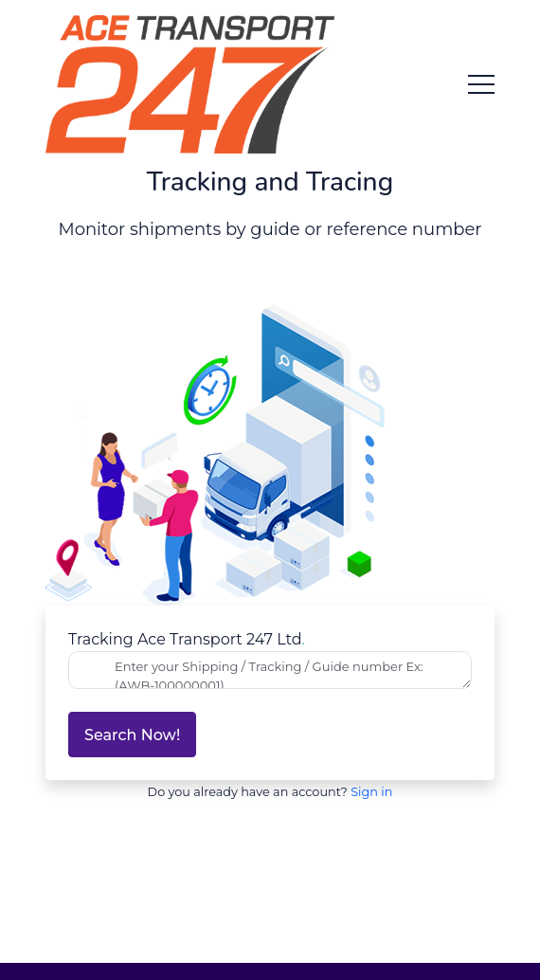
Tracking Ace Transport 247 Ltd (187, 639)
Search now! (132, 735)
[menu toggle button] (481, 84)
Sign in (371, 792)
